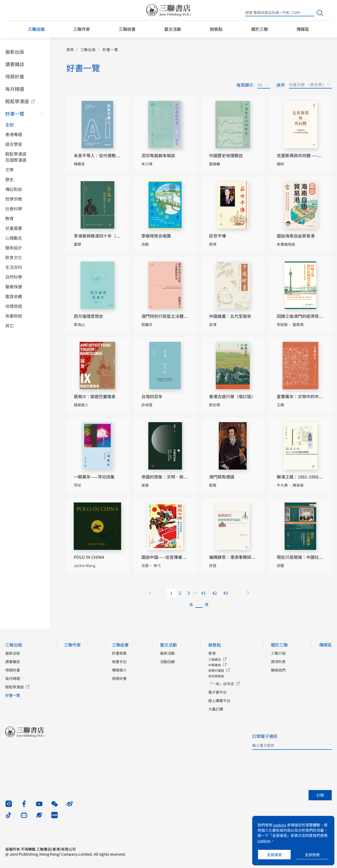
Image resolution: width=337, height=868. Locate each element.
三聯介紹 (278, 653)
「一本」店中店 (221, 684)
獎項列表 (278, 662)
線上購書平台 (219, 701)
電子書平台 (217, 692)
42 (215, 593)
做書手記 (119, 662)
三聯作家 (82, 29)
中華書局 (215, 665)
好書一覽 (15, 114)
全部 (9, 125)
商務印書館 (216, 670)
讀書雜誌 (15, 64)
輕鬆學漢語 (17, 101)
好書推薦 (119, 653)
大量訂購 (216, 709)
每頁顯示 (245, 85)
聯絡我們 (278, 670)
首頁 (70, 50)
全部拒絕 (312, 855)
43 (226, 593)
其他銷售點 (216, 676)
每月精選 (15, 89)
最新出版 (15, 52)
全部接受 (274, 855)
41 (204, 593)
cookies (280, 825)
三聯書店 (215, 659)
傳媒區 (303, 29)
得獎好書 (15, 76)
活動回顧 (167, 662)
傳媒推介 (119, 670)
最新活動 (167, 653)
